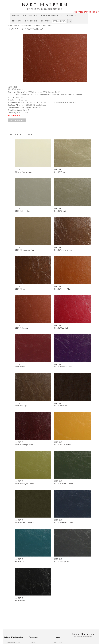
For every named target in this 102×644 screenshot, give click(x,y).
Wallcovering (30, 16)
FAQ (33, 642)
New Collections (14, 642)
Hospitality (71, 16)
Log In (96, 12)
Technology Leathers (51, 16)
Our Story (58, 642)
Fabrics (16, 16)
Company (45, 21)
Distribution (31, 21)
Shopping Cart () (83, 12)
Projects (16, 21)
